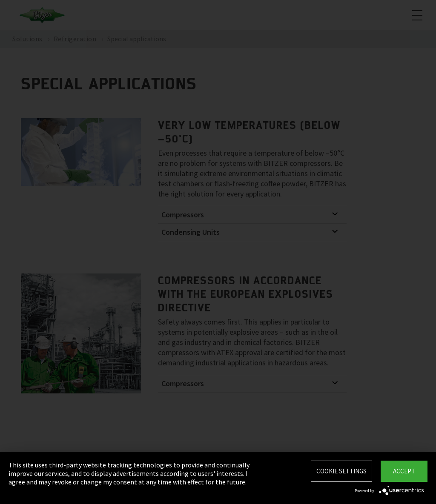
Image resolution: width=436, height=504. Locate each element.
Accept (404, 471)
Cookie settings (341, 471)
